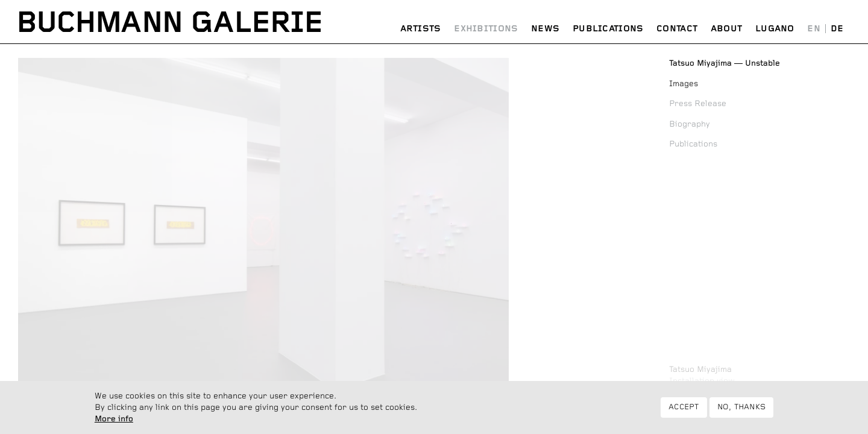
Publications (608, 29)
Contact (677, 29)
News (545, 29)
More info (114, 423)
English (814, 29)
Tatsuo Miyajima (700, 370)
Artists (421, 29)
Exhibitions (486, 29)
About (727, 29)
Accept (684, 412)
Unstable (725, 63)
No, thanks (742, 412)
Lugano (775, 29)
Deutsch (837, 29)
